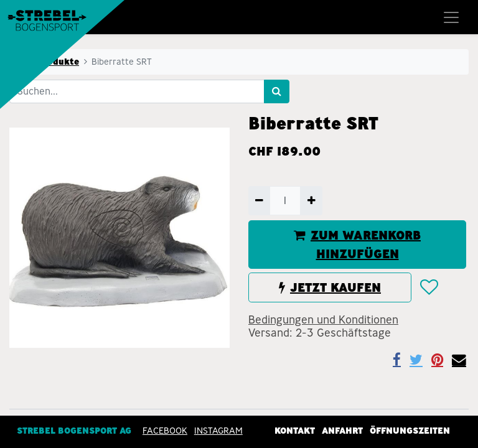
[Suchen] (277, 91)
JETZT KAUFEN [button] (330, 287)
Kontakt (295, 430)
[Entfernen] (259, 200)
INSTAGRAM (218, 430)
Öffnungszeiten (410, 430)
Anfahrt (342, 430)
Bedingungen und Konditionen (323, 320)
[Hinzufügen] (311, 200)
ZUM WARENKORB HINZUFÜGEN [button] (357, 245)
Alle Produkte (48, 62)
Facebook (165, 430)
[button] (429, 287)
